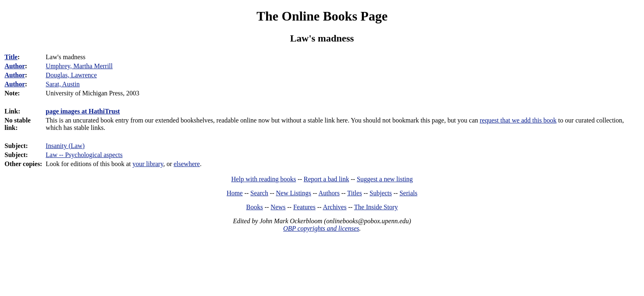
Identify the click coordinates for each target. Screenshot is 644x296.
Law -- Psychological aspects (84, 155)
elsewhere (187, 164)
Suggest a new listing (385, 179)
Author (15, 66)
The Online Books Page (322, 16)
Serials (409, 193)
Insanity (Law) (65, 146)
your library (148, 164)
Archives (335, 207)
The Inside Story (376, 207)
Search (260, 193)
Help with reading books (264, 179)
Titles (354, 193)
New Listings (294, 193)
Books (254, 207)
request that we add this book (518, 120)
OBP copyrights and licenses (321, 228)
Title (11, 57)
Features (304, 207)
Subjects (381, 193)
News (278, 207)
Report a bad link (326, 179)
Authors (329, 193)
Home (235, 193)
